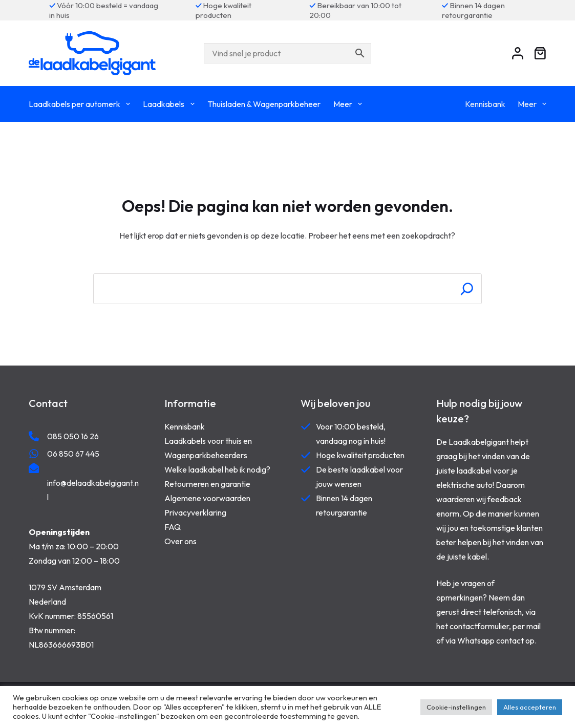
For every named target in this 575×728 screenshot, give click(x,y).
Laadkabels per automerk (81, 104)
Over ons (180, 541)
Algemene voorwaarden (207, 498)
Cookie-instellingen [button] (456, 707)
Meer (350, 104)
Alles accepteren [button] (530, 707)
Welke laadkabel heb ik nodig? (217, 469)
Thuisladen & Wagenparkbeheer (264, 104)
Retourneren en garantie (207, 484)
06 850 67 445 (73, 454)
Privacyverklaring (195, 512)
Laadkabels (171, 104)
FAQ (173, 527)
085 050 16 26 (73, 436)
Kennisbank (485, 104)
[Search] (467, 289)
